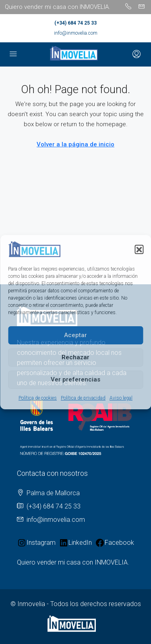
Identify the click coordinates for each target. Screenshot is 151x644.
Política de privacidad (83, 398)
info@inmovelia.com (76, 33)
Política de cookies (38, 398)
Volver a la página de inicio (75, 144)
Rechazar (75, 357)
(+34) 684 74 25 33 (75, 23)
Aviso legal (121, 398)
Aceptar (75, 335)
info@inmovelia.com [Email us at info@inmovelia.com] (56, 520)
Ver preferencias (75, 379)
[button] (139, 249)
